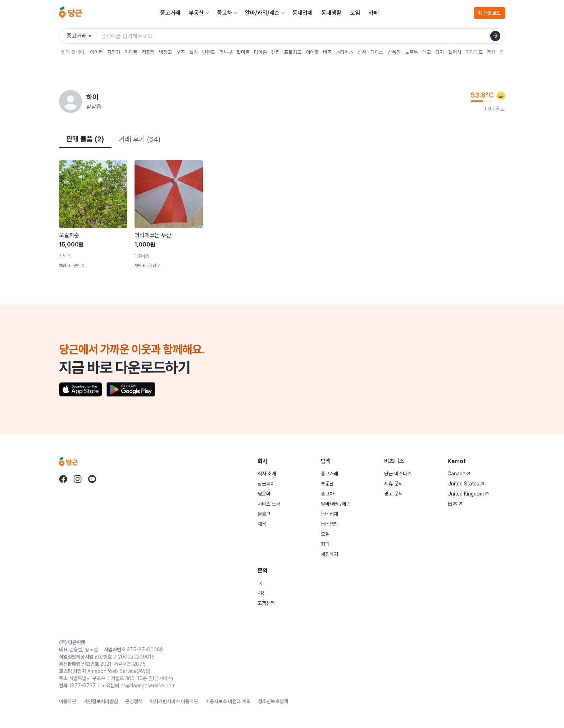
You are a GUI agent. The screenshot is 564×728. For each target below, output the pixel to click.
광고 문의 (394, 494)
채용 (262, 524)
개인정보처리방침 (101, 701)
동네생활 (331, 13)
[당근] (70, 13)
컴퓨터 (148, 52)
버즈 (327, 52)
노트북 (411, 52)
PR (261, 593)
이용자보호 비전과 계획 (228, 701)
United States (466, 484)
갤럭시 (455, 52)
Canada (459, 474)
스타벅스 (345, 52)
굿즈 (181, 52)
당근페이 (266, 484)
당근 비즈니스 (398, 474)
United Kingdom (468, 494)
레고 (427, 52)
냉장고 (165, 52)
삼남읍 (94, 107)
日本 (455, 504)
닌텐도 (209, 52)
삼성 (362, 52)
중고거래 (170, 13)
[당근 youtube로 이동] (92, 479)
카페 (374, 13)
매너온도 (495, 109)
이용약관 (68, 701)
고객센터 (266, 603)
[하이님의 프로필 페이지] (70, 101)
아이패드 (474, 52)
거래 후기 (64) (140, 139)
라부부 (226, 52)
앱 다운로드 (489, 13)
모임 (355, 13)
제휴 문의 (394, 484)
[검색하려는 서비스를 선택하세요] (81, 36)
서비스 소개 (269, 504)
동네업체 (303, 13)
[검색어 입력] (303, 36)
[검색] (495, 36)
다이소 (377, 52)
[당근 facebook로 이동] (63, 479)
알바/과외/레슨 (262, 13)
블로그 (264, 514)
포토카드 (293, 52)
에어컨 (96, 52)
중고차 (224, 13)
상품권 (394, 52)
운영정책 (134, 701)
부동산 (196, 13)
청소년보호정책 (273, 701)
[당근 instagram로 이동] (78, 479)
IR (260, 583)
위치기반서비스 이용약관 (174, 701)
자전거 (114, 52)
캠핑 (276, 52)
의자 (440, 52)
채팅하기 (329, 554)
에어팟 (312, 52)
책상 (491, 52)
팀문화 (264, 494)
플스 (194, 52)
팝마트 (243, 52)
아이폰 (131, 52)
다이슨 (260, 52)
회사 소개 (267, 474)
